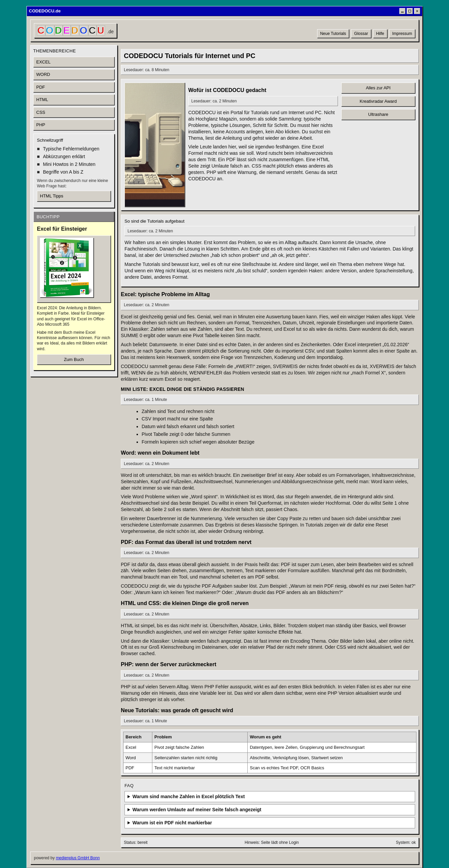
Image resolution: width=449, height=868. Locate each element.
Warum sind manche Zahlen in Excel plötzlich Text (189, 796)
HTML (42, 100)
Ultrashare (378, 114)
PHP (41, 125)
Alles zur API (378, 88)
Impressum (402, 34)
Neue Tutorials (333, 34)
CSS (41, 112)
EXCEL (43, 62)
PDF (41, 87)
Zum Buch (74, 359)
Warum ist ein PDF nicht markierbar (172, 823)
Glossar (361, 34)
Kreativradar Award (378, 101)
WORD (43, 74)
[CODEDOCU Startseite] (75, 31)
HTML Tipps (52, 196)
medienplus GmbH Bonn (78, 858)
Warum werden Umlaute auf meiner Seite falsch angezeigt (197, 810)
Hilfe (380, 34)
